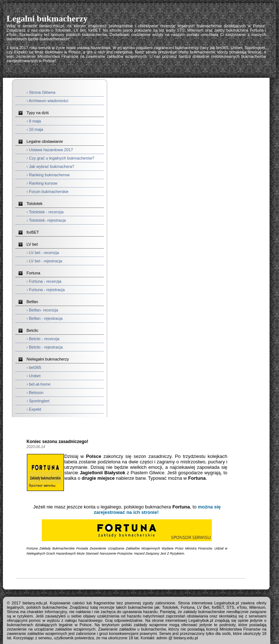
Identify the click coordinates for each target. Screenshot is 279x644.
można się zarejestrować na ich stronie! (157, 510)
